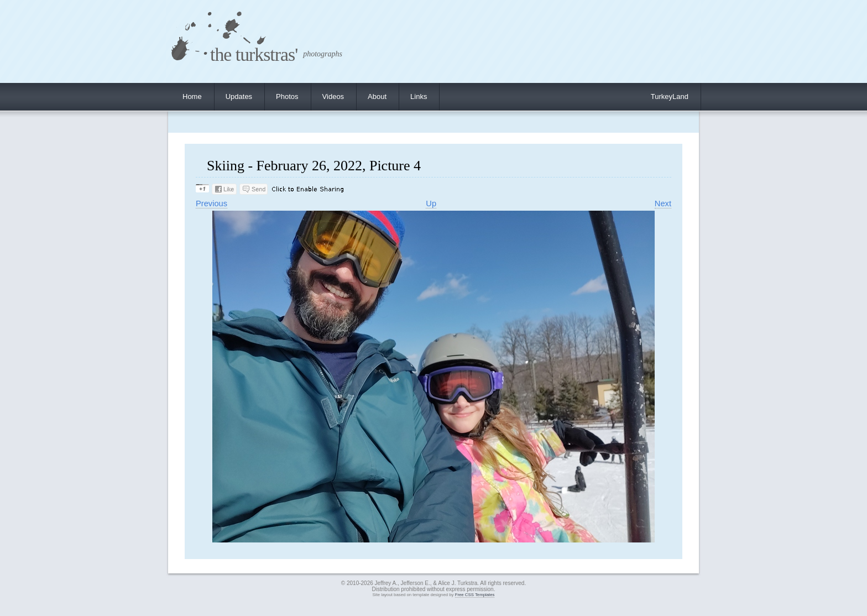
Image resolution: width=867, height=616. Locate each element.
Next (663, 203)
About (377, 96)
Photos (287, 96)
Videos (333, 96)
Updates (239, 96)
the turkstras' (254, 54)
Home (192, 96)
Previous (211, 203)
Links (419, 96)
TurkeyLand (670, 96)
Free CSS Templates (475, 595)
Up (431, 203)
